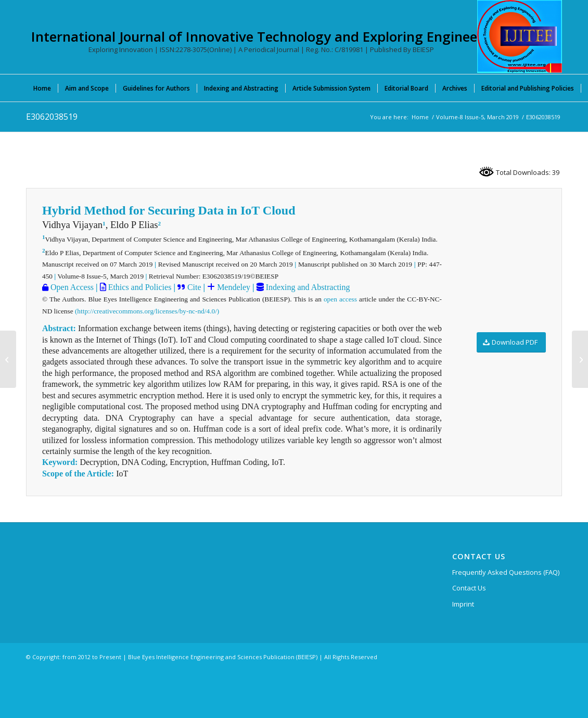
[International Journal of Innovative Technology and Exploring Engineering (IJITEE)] (520, 36)
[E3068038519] (580, 359)
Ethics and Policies (139, 287)
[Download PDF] (511, 342)
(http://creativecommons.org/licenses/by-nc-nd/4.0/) (147, 311)
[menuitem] (42, 88)
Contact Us (469, 588)
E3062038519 (52, 117)
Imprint (463, 604)
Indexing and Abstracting (307, 287)
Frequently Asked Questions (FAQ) (506, 572)
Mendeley (233, 287)
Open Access (71, 287)
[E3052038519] (8, 359)
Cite (194, 287)
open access (340, 299)
